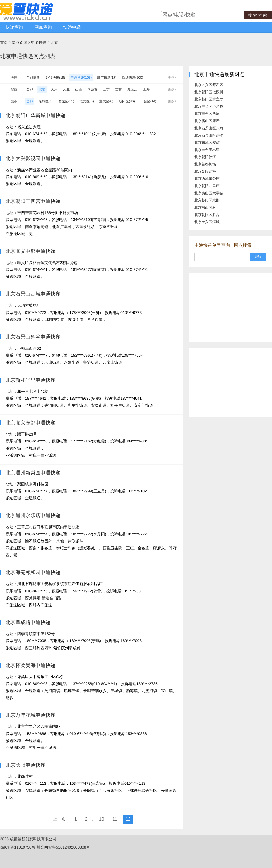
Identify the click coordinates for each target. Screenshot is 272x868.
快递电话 (72, 27)
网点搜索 (243, 246)
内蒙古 (92, 89)
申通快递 (39, 42)
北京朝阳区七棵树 (209, 92)
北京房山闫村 (205, 207)
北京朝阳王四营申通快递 (33, 201)
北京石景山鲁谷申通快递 (33, 337)
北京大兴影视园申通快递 (33, 158)
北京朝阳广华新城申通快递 (36, 115)
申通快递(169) (81, 77)
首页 (4, 42)
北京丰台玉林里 (207, 150)
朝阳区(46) (127, 101)
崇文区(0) (87, 101)
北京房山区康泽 (207, 121)
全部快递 (33, 77)
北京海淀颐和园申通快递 (33, 572)
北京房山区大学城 (209, 193)
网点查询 (43, 27)
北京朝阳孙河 (205, 157)
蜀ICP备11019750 (16, 847)
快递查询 (14, 27)
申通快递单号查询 (212, 246)
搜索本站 (258, 15)
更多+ (172, 77)
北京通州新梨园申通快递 (33, 473)
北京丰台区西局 (207, 114)
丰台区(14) (148, 101)
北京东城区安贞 (207, 143)
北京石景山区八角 (209, 128)
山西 (79, 89)
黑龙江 (132, 89)
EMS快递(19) (55, 77)
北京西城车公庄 (207, 179)
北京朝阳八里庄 (207, 186)
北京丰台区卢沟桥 (209, 106)
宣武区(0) (106, 101)
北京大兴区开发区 (209, 85)
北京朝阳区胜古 (207, 215)
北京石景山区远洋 (209, 135)
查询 (258, 257)
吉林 (119, 89)
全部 (30, 89)
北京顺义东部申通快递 (31, 423)
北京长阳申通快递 (26, 765)
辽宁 (106, 89)
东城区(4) (46, 101)
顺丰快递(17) (107, 77)
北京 (54, 42)
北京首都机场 (205, 164)
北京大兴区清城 (207, 222)
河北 (66, 89)
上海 (146, 89)
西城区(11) (66, 101)
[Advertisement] (230, 307)
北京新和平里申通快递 (31, 380)
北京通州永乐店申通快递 (33, 515)
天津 (54, 89)
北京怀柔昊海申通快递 (31, 665)
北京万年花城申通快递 (31, 715)
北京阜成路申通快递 (28, 622)
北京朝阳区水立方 (209, 99)
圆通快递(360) (133, 77)
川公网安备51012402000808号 (63, 847)
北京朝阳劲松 (205, 171)
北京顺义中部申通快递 (31, 251)
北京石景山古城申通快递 (33, 294)
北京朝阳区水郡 (207, 200)
